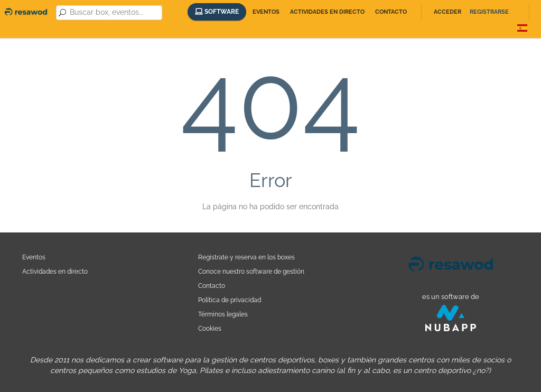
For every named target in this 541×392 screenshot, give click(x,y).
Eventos (266, 12)
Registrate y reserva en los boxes (246, 257)
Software (217, 12)
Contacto (391, 12)
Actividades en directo (327, 12)
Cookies (210, 328)
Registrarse (489, 12)
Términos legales (223, 314)
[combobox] (114, 13)
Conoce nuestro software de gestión (251, 271)
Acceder (447, 12)
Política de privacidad (230, 300)
